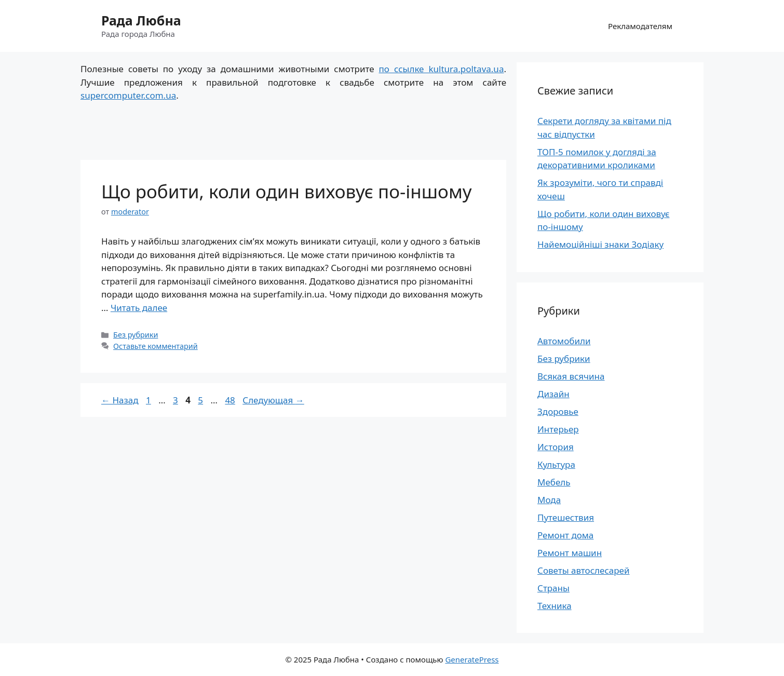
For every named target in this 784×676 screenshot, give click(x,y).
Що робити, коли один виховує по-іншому (287, 191)
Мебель (554, 482)
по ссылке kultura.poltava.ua (442, 69)
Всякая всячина (571, 376)
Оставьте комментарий (156, 346)
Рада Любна (141, 20)
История (556, 447)
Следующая (273, 400)
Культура (556, 464)
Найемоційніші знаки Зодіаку (600, 244)
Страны (553, 588)
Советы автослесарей (584, 570)
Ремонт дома (565, 535)
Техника (555, 606)
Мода (549, 500)
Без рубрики (136, 335)
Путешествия (566, 517)
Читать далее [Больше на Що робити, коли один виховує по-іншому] (139, 308)
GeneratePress (472, 659)
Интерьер (558, 429)
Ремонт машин (570, 553)
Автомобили (564, 341)
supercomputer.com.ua (128, 95)
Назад (120, 400)
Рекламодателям (640, 26)
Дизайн (553, 394)
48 (231, 400)
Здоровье (558, 411)
